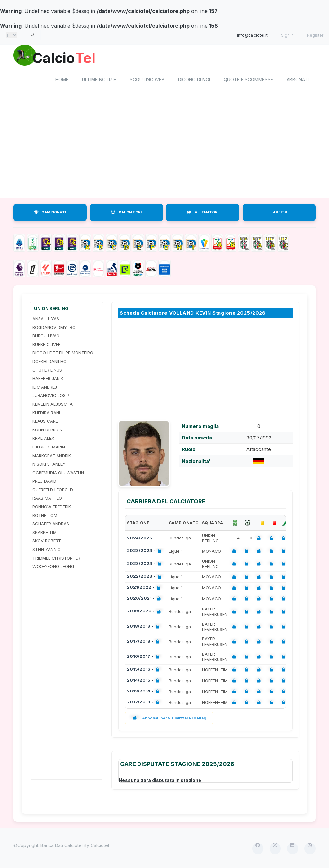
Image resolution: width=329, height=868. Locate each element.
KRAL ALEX (43, 439)
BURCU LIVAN (46, 337)
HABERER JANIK (48, 380)
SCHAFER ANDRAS (51, 525)
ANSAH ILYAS (46, 320)
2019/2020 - (145, 613)
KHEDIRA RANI (46, 414)
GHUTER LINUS (47, 371)
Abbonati (298, 81)
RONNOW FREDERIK (52, 508)
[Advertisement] (164, 147)
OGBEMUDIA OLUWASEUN (58, 474)
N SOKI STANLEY (49, 465)
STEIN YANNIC (47, 550)
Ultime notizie (99, 81)
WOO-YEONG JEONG (53, 568)
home (62, 81)
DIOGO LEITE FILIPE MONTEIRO (63, 354)
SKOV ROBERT (47, 542)
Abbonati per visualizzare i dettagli (169, 719)
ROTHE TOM (45, 516)
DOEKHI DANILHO (49, 362)
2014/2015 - (144, 682)
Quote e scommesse (248, 81)
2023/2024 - (145, 552)
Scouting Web (147, 81)
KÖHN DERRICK (47, 431)
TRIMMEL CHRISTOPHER (56, 559)
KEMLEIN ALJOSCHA (53, 405)
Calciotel (100, 846)
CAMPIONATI (50, 213)
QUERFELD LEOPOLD (53, 491)
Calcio (68, 58)
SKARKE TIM (44, 533)
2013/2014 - (144, 693)
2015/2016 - (144, 671)
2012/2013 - (144, 704)
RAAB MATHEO (47, 499)
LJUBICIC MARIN (49, 448)
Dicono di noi (194, 81)
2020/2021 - (145, 600)
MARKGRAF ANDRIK (52, 457)
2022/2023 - (145, 578)
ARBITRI (281, 213)
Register (315, 35)
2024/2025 (140, 539)
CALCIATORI (126, 213)
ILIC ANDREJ (45, 388)
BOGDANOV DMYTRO (54, 328)
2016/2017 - (144, 658)
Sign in (287, 35)
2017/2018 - (144, 643)
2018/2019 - (144, 628)
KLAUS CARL (45, 422)
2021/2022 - (145, 589)
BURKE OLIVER (47, 345)
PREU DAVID (44, 482)
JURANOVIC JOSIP (51, 397)
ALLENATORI (203, 213)
